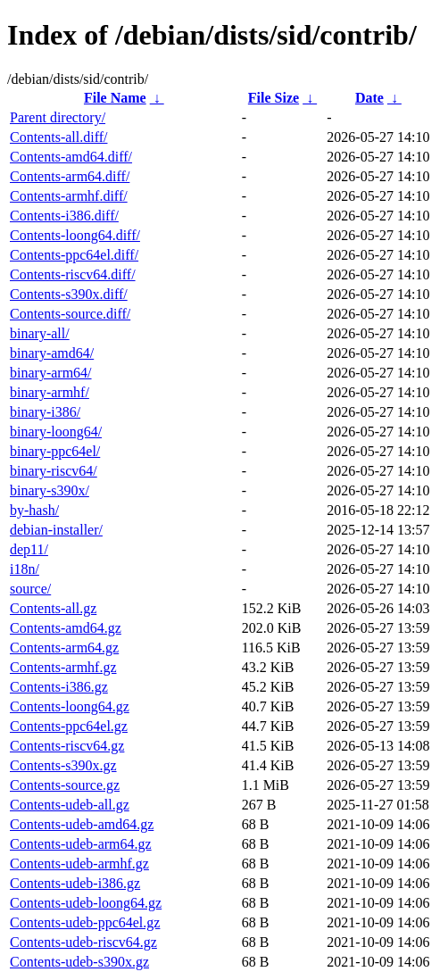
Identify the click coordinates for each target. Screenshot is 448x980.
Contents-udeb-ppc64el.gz (85, 922)
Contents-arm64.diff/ (70, 176)
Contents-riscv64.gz (67, 746)
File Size (274, 98)
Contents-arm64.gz (64, 648)
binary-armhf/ (50, 392)
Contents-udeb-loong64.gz (86, 903)
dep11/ (29, 549)
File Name (115, 98)
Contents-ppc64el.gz (69, 726)
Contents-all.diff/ (58, 137)
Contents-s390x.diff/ (69, 294)
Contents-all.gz (53, 608)
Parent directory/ (58, 117)
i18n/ (25, 569)
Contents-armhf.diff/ (69, 196)
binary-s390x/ (50, 490)
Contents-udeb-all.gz (70, 805)
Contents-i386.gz (59, 687)
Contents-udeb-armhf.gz (79, 864)
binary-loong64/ (56, 432)
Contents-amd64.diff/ (71, 157)
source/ (30, 589)
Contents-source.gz (65, 785)
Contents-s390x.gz (63, 765)
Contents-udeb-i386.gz (75, 883)
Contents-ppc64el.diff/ (74, 255)
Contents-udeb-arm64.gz (81, 844)
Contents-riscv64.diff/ (73, 274)
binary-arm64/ (51, 373)
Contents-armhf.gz (63, 667)
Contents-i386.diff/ (64, 216)
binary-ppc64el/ (55, 451)
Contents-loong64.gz (70, 706)
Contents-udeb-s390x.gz (79, 962)
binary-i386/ (45, 412)
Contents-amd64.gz (66, 628)
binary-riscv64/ (54, 471)
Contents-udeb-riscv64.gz (83, 942)
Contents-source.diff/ (70, 314)
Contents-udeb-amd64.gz (82, 824)
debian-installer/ (56, 530)
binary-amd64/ (52, 353)
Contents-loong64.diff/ (75, 235)
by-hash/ (34, 510)
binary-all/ (40, 333)
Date (369, 98)
